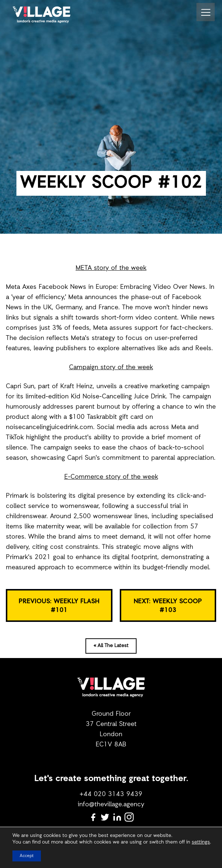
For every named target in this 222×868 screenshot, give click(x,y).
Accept (27, 856)
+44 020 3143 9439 (111, 794)
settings (201, 842)
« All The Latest (111, 646)
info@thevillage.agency (111, 804)
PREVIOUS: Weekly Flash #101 (59, 606)
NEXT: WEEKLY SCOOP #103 (168, 606)
